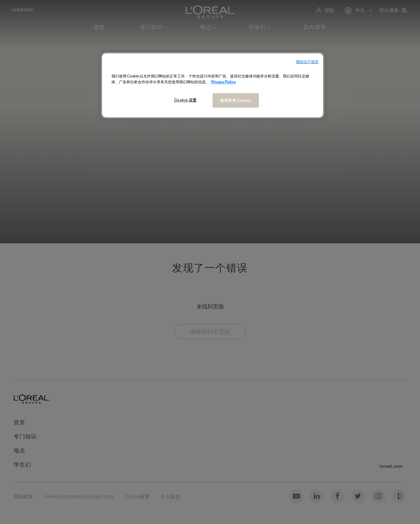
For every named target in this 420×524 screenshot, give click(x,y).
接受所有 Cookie (235, 100)
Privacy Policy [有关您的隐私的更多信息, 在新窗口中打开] (224, 82)
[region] (213, 85)
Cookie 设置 (185, 100)
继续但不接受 (307, 62)
